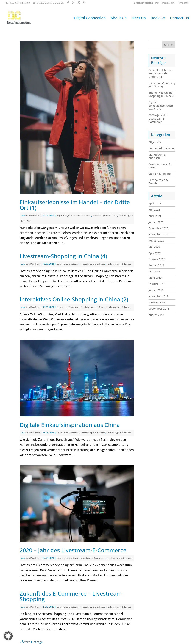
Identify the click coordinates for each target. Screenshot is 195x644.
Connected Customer (80, 216)
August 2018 (156, 315)
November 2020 (158, 234)
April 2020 (155, 253)
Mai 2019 (154, 271)
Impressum (168, 3)
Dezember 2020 (158, 228)
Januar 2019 (156, 290)
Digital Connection (90, 18)
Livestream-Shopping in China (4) (63, 256)
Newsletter (183, 3)
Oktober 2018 (157, 302)
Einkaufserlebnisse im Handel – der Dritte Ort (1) (75, 205)
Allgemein (62, 216)
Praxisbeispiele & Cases (105, 216)
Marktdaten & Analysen (93, 558)
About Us (118, 18)
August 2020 (156, 240)
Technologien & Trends (119, 264)
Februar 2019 (157, 284)
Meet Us (139, 18)
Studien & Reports (160, 174)
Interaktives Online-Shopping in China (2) (74, 299)
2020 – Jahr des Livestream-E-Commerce (73, 550)
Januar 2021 (156, 222)
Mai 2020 (154, 247)
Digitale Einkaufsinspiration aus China (70, 425)
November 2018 (158, 296)
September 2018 (159, 309)
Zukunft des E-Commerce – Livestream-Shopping (72, 596)
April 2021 (155, 216)
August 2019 (156, 265)
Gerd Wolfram (33, 216)
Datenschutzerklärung (146, 3)
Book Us (158, 18)
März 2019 (155, 278)
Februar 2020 (157, 259)
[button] (8, 636)
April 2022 (155, 203)
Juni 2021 (154, 210)
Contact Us (180, 18)
